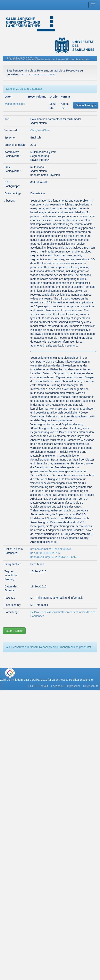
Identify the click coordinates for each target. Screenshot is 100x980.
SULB (32, 686)
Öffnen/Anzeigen (86, 105)
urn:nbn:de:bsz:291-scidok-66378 (51, 549)
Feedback (57, 686)
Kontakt (43, 686)
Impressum (73, 686)
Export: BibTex (14, 631)
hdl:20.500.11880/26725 (45, 553)
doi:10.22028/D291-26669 (38, 75)
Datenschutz (91, 686)
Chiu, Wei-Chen (40, 130)
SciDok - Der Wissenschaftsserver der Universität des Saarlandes (49, 59)
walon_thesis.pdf (15, 104)
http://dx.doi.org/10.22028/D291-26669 (54, 557)
